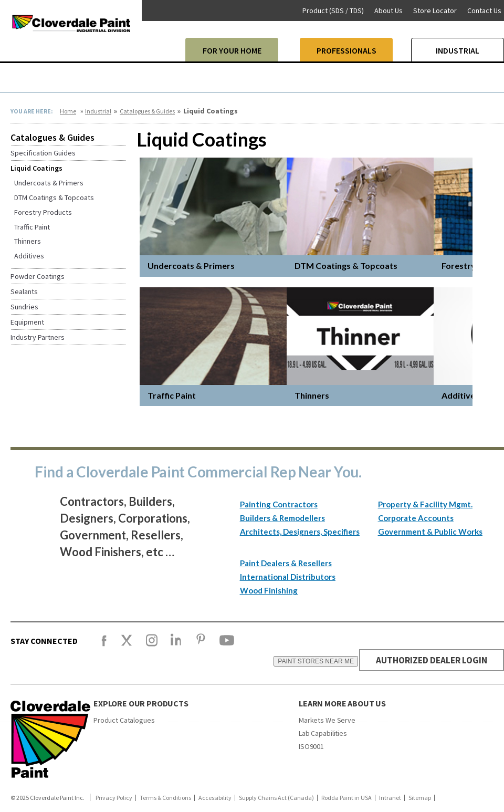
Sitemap (420, 798)
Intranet (390, 798)
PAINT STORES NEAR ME (310, 661)
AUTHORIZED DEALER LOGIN (429, 660)
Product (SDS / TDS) (333, 11)
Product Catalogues (124, 720)
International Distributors (288, 577)
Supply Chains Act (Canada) (276, 798)
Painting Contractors (279, 504)
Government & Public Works (430, 532)
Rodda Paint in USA (346, 798)
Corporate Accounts (416, 518)
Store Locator (435, 11)
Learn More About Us (342, 703)
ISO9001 (311, 746)
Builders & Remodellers (282, 518)
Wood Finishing (269, 590)
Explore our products (141, 703)
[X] (127, 645)
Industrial (98, 111)
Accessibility (215, 798)
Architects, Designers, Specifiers (300, 532)
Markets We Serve (327, 720)
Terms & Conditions (165, 798)
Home (68, 111)
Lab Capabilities (323, 733)
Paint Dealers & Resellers (286, 563)
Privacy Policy (114, 798)
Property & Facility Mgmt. (425, 504)
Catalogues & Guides (147, 111)
